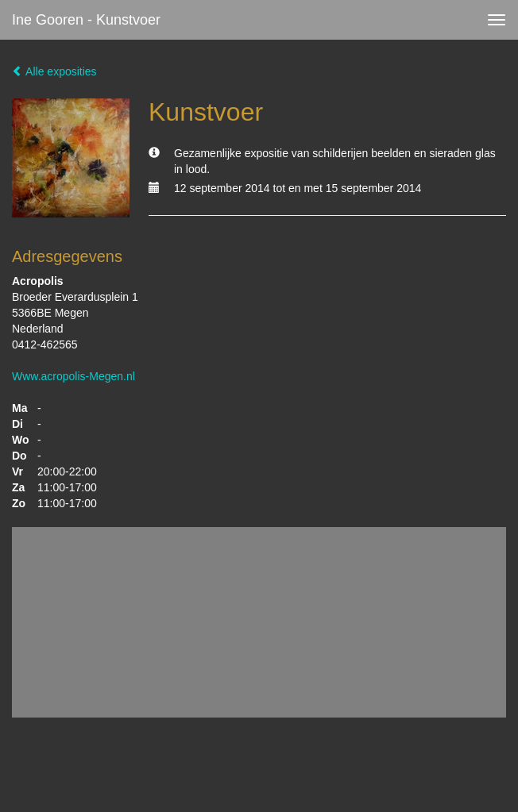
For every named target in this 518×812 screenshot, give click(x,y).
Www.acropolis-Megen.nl (73, 376)
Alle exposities (54, 71)
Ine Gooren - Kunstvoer (86, 20)
